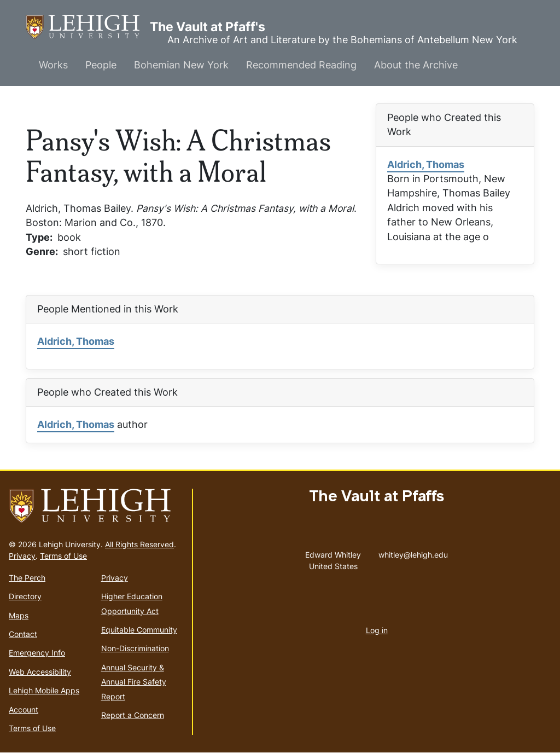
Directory (25, 596)
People (101, 65)
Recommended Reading (301, 65)
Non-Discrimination (135, 648)
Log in (377, 630)
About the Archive (416, 65)
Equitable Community (139, 630)
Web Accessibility (40, 672)
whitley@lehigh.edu (413, 552)
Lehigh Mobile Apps (44, 690)
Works (53, 65)
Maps (19, 615)
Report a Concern (133, 715)
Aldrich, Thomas (426, 164)
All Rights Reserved (139, 544)
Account (24, 709)
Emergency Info (37, 653)
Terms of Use (63, 556)
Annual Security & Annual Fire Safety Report (134, 682)
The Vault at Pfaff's (88, 27)
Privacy (22, 556)
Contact (23, 634)
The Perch (27, 578)
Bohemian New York (181, 65)
